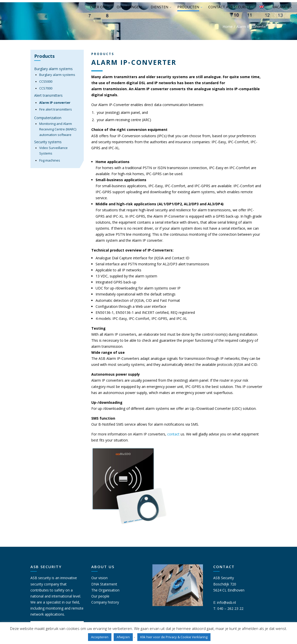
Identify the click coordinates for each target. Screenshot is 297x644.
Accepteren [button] (100, 637)
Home (228, 27)
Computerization (48, 118)
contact (174, 434)
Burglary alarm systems (53, 69)
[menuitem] (262, 7)
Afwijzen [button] (123, 637)
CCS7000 (46, 88)
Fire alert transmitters (56, 109)
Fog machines (50, 160)
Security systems (48, 142)
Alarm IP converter (55, 103)
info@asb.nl (226, 602)
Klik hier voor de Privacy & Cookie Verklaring (174, 637)
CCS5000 (46, 81)
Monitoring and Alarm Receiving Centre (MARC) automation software (58, 129)
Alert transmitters (48, 95)
